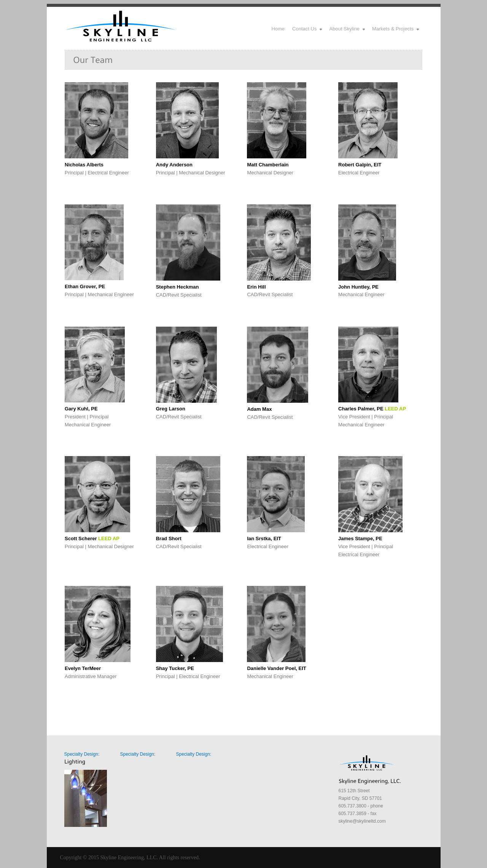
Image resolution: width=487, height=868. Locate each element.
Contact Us (307, 29)
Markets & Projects (396, 29)
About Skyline (347, 29)
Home (278, 29)
